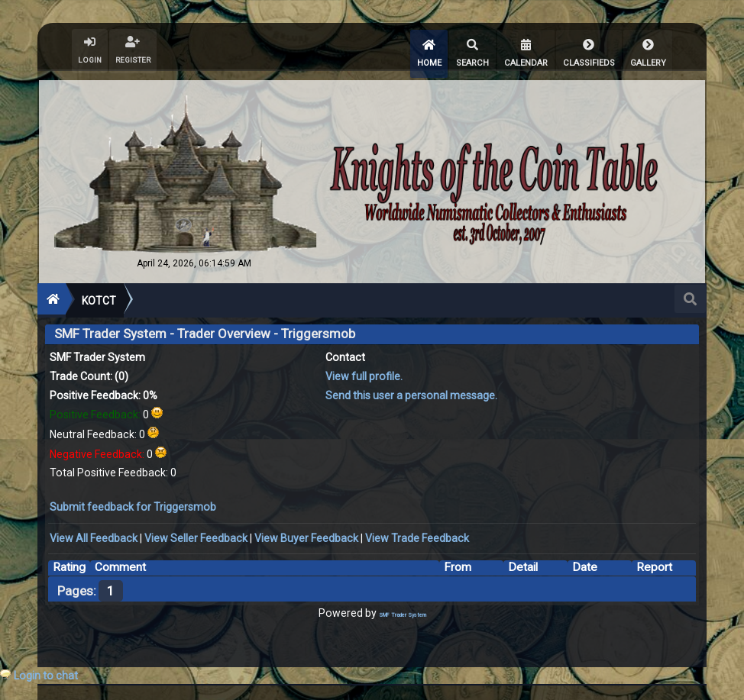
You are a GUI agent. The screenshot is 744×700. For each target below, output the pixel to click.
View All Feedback (94, 531)
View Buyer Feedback (306, 531)
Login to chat (46, 676)
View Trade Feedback (417, 531)
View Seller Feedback (196, 531)
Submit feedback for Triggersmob (133, 500)
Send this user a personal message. (411, 389)
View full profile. (364, 369)
